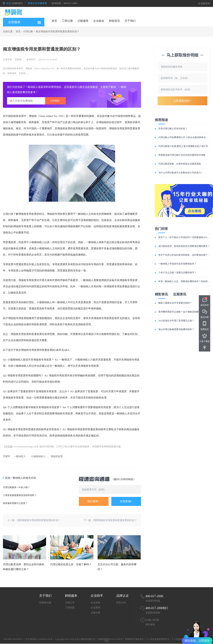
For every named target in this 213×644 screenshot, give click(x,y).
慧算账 (9, 447)
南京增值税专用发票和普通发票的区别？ (57, 32)
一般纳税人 (20, 456)
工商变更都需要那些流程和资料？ (20, 495)
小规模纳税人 (38, 456)
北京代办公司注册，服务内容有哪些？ (117, 567)
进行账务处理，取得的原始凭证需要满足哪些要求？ (184, 246)
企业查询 (95, 608)
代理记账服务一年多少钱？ (16, 487)
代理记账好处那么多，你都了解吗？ (71, 564)
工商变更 (70, 608)
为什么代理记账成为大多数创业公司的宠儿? (180, 173)
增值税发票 (57, 456)
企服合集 (95, 613)
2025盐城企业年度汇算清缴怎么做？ (176, 321)
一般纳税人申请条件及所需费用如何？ (177, 264)
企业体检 (95, 603)
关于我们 (130, 21)
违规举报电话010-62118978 (110, 639)
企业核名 (99, 21)
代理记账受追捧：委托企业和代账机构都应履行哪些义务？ (24, 567)
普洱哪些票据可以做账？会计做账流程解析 (180, 312)
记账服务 (83, 21)
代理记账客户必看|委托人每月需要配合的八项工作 (183, 146)
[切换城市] (17, 3)
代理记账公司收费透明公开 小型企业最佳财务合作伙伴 (185, 137)
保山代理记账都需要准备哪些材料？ (176, 329)
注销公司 (70, 603)
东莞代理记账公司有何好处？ (173, 129)
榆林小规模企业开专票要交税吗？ (175, 303)
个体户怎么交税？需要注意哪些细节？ (177, 273)
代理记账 (28, 32)
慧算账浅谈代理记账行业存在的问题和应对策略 (182, 155)
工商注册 (67, 21)
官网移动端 (45, 603)
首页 (54, 21)
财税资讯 (114, 21)
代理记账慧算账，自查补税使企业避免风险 (180, 164)
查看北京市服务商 (37, 3)
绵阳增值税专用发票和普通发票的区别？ (39, 520)
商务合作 (121, 603)
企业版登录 (204, 4)
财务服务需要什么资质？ (15, 503)
